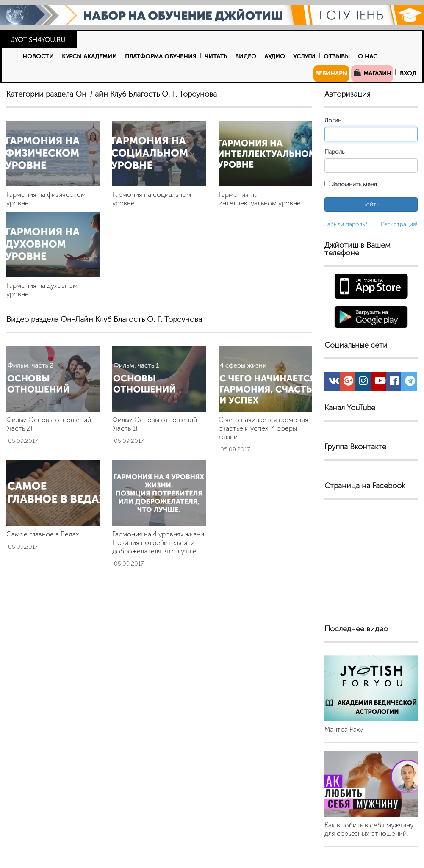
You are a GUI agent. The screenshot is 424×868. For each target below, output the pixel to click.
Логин (333, 120)
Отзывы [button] (337, 57)
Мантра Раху (344, 729)
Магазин (372, 73)
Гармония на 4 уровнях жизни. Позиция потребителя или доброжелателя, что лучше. (159, 543)
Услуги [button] (304, 57)
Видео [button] (246, 57)
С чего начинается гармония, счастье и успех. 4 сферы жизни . (264, 428)
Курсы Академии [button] (89, 57)
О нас (368, 57)
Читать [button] (216, 57)
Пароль (334, 152)
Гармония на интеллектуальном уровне (260, 199)
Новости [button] (38, 57)
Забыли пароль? (346, 224)
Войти (371, 204)
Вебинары (331, 73)
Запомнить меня (351, 184)
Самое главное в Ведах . (44, 534)
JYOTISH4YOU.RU (38, 40)
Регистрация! (399, 224)
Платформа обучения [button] (161, 57)
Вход (408, 73)
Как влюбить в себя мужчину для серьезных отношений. (369, 829)
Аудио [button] (275, 57)
